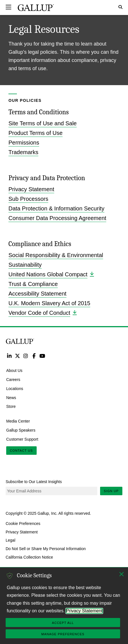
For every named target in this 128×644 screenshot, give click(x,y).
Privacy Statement (31, 189)
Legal (10, 540)
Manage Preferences (63, 634)
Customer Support (22, 439)
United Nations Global (51, 274)
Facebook (34, 356)
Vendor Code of (43, 313)
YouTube (42, 356)
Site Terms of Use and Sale (43, 123)
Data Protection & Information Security (56, 208)
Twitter (17, 356)
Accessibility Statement (37, 294)
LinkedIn (9, 356)
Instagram (26, 356)
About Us (14, 371)
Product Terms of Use (36, 133)
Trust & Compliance (33, 284)
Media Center (18, 421)
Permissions (24, 143)
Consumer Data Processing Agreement (57, 218)
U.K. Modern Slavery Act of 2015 (49, 303)
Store (11, 406)
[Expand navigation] (8, 7)
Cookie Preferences (23, 524)
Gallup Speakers (21, 430)
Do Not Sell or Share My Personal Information (46, 549)
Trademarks (23, 152)
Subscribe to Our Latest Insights (34, 482)
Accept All (63, 623)
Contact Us (21, 451)
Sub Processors (28, 199)
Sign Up (111, 491)
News (11, 397)
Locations (15, 388)
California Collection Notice (29, 557)
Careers (13, 380)
